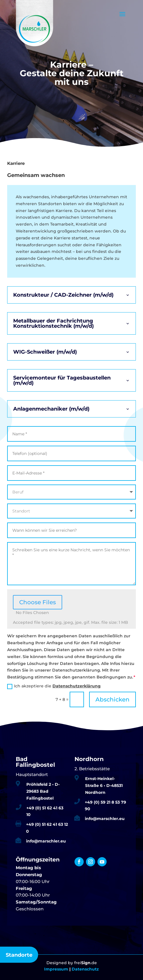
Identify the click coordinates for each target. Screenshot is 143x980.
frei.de (86, 963)
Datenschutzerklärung (77, 686)
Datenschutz (85, 969)
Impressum (56, 969)
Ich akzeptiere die (54, 686)
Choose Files (38, 602)
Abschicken (112, 699)
